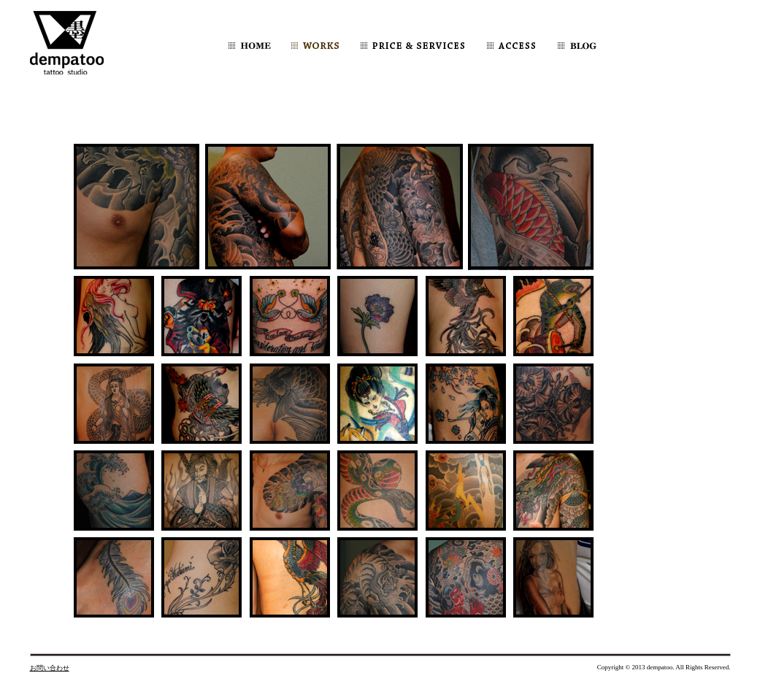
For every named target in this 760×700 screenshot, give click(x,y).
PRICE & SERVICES (412, 45)
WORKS (315, 45)
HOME (249, 45)
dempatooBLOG (603, 45)
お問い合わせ (50, 668)
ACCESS (511, 45)
